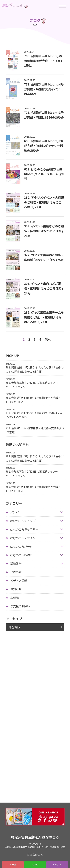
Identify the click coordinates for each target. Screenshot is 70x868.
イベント (57, 864)
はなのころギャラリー (24, 529)
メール (13, 864)
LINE (35, 864)
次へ (48, 339)
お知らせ (16, 589)
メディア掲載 (19, 581)
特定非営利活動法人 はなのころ (35, 837)
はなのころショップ (23, 521)
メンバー (16, 512)
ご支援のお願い (20, 606)
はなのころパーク (21, 546)
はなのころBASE (21, 555)
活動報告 (16, 564)
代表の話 (16, 572)
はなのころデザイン (23, 538)
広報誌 (14, 598)
